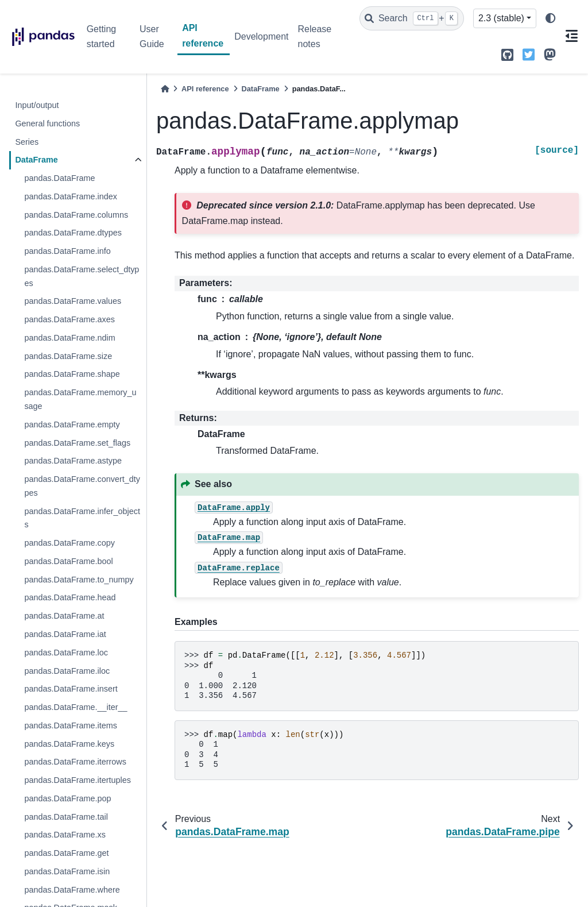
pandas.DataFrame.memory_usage (80, 399)
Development (261, 36)
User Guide (152, 36)
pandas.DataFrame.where (72, 890)
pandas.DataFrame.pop (67, 798)
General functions (47, 123)
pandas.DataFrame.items (71, 725)
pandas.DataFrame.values (73, 301)
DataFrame (36, 160)
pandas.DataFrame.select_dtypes (82, 276)
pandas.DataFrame (59, 178)
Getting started (102, 36)
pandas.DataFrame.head (70, 597)
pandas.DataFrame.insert (71, 689)
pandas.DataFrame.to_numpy (79, 580)
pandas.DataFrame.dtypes (73, 233)
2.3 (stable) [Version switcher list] (501, 18)
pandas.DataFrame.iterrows (75, 762)
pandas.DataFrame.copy (69, 543)
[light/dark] (551, 19)
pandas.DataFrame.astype (73, 461)
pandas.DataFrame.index (71, 196)
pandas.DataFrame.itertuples (78, 780)
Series (27, 142)
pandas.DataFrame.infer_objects (82, 518)
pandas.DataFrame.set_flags (77, 443)
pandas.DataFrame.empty (72, 424)
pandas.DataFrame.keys (69, 744)
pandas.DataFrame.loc (66, 653)
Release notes (314, 36)
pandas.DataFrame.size (68, 356)
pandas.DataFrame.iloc (67, 671)
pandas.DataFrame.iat (65, 634)
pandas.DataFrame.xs (65, 835)
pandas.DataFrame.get (66, 853)
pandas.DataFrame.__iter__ (76, 707)
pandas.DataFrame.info (67, 251)
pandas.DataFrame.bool (68, 561)
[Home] (165, 89)
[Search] (412, 18)
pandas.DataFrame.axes (69, 319)
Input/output (37, 105)
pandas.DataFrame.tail (66, 817)
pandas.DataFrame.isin (67, 871)
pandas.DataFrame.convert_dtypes (82, 486)
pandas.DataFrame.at (64, 616)
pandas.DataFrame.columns (76, 215)
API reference (203, 35)
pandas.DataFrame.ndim (69, 338)
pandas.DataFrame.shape (72, 374)
